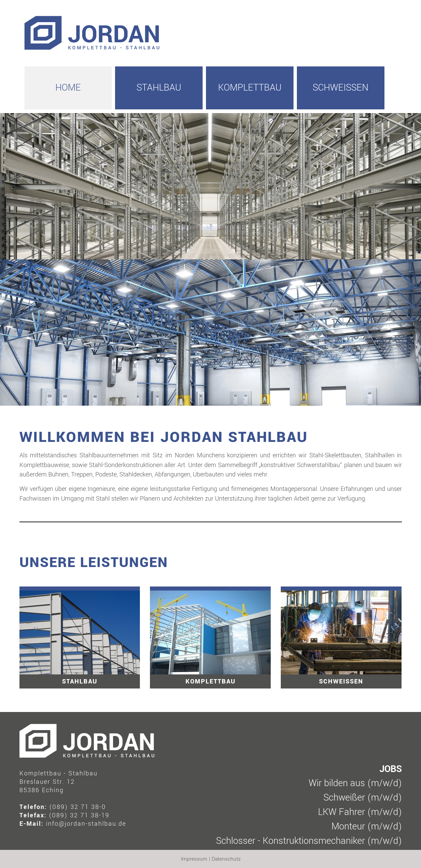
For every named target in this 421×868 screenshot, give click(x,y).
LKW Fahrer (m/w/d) (360, 812)
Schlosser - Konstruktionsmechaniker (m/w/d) (309, 841)
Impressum (194, 859)
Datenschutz (226, 859)
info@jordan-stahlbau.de (86, 824)
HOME (68, 88)
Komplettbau (250, 88)
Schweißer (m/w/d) (363, 798)
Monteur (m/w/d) (367, 827)
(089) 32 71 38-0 (78, 807)
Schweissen (340, 88)
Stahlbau (159, 88)
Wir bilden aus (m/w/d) (355, 783)
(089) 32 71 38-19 (79, 815)
